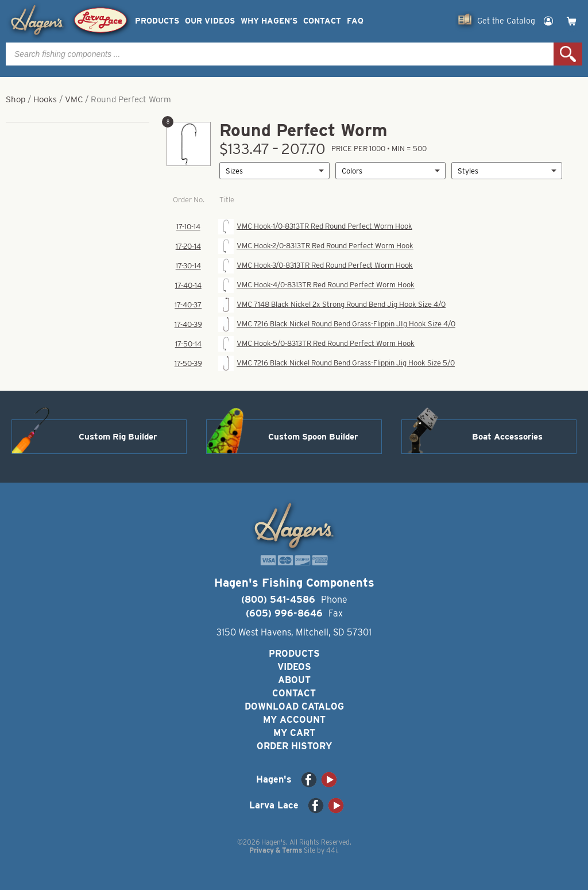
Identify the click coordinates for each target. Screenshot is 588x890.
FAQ (355, 21)
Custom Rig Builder (118, 437)
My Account (294, 720)
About (294, 680)
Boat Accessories (507, 437)
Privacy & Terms (276, 850)
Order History (294, 746)
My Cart (294, 733)
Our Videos (210, 21)
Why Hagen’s (269, 21)
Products (157, 21)
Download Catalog (294, 706)
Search (568, 54)
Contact (322, 21)
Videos (294, 667)
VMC (74, 99)
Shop (16, 99)
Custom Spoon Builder (313, 437)
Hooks (45, 99)
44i (332, 850)
